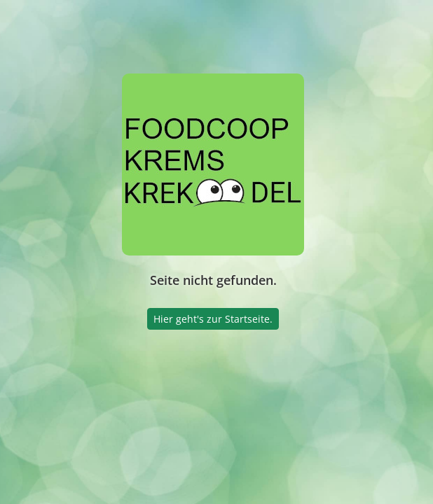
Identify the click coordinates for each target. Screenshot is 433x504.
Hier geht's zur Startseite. (213, 319)
